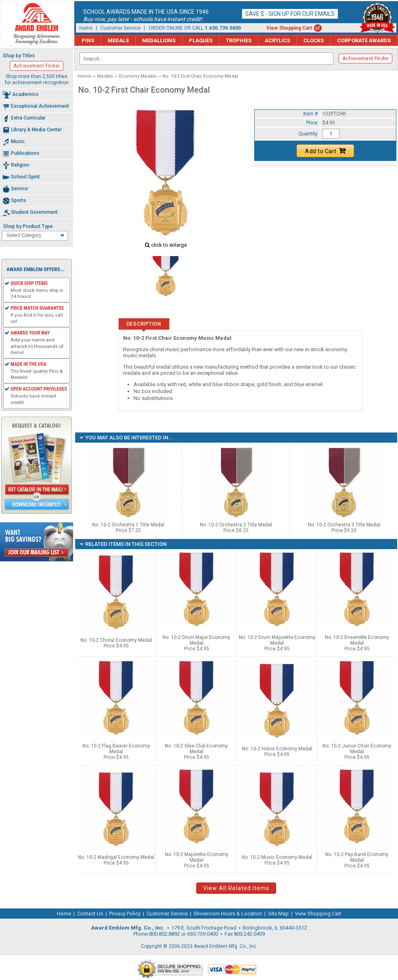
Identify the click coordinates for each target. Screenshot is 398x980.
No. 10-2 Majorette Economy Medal (197, 857)
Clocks (314, 40)
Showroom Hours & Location (228, 914)
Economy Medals (138, 76)
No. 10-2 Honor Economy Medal (277, 749)
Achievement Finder (366, 59)
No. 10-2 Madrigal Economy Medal (116, 857)
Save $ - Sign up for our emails (290, 14)
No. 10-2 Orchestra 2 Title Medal (236, 528)
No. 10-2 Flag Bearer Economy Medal (116, 749)
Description (144, 324)
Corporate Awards (364, 40)
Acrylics (277, 40)
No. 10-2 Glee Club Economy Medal (196, 749)
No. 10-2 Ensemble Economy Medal (357, 640)
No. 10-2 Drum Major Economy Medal (196, 640)
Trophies (239, 40)
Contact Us (90, 914)
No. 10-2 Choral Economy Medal (116, 640)
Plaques (201, 40)
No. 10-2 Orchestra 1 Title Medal (128, 528)
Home (86, 28)
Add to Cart (325, 151)
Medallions (159, 40)
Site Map (278, 914)
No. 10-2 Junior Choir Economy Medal (357, 749)
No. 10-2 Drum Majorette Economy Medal (277, 640)
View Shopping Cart (289, 28)
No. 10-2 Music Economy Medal (277, 857)
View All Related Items (236, 888)
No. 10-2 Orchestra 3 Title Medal (344, 528)
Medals (118, 40)
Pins (88, 40)
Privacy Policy (125, 914)
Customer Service (120, 28)
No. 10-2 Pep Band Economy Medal (357, 857)
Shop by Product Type (28, 226)
